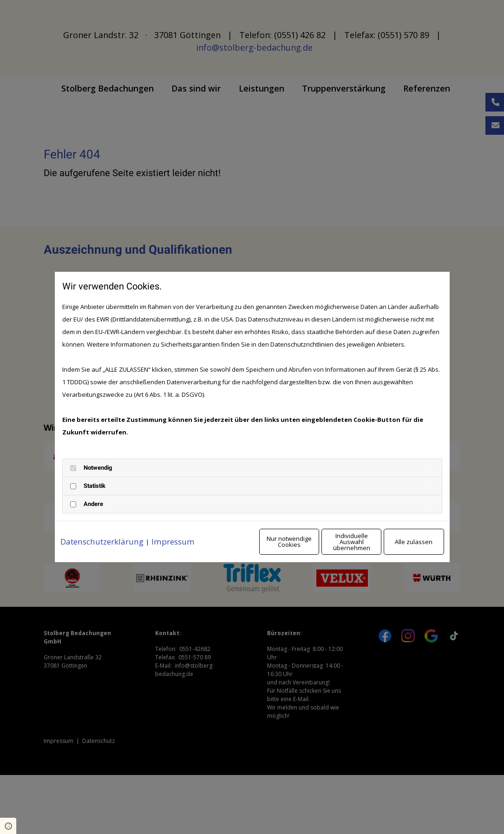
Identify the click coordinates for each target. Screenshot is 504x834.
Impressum (181, 532)
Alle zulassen (401, 548)
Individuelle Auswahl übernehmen (313, 548)
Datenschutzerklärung (105, 532)
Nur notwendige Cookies (225, 548)
